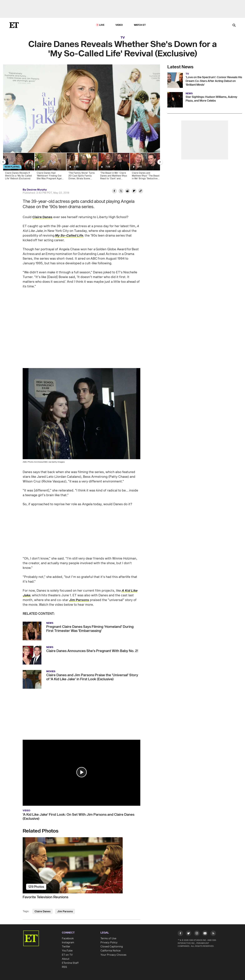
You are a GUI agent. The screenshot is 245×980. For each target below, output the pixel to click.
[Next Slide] (160, 162)
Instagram (68, 943)
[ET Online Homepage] (14, 25)
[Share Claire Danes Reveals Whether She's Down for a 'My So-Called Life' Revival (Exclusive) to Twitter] (121, 191)
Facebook (68, 938)
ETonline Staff (70, 963)
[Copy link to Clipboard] (141, 191)
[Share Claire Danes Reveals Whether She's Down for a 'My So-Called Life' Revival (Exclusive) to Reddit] (127, 191)
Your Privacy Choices (113, 955)
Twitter (66, 947)
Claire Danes (42, 217)
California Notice (110, 951)
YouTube (67, 951)
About (66, 959)
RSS (64, 967)
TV (123, 38)
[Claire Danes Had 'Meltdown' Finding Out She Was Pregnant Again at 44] (50, 167)
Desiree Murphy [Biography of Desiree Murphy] (37, 190)
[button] (82, 772)
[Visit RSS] (213, 934)
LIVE (102, 25)
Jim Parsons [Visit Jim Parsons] (65, 912)
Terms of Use (108, 938)
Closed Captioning (112, 947)
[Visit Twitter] (189, 934)
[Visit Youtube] (205, 934)
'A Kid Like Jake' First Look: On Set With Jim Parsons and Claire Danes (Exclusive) (79, 817)
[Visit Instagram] (197, 934)
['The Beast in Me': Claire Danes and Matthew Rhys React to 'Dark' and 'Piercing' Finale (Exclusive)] (114, 167)
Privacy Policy (109, 943)
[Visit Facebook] (180, 934)
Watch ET (140, 25)
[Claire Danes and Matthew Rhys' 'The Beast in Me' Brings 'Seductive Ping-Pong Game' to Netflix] (145, 167)
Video (119, 25)
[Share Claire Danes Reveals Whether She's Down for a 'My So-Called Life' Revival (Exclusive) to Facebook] (114, 191)
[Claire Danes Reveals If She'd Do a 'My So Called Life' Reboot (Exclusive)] (19, 167)
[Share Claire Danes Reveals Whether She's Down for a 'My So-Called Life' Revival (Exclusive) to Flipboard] (134, 191)
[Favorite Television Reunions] (81, 865)
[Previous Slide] (3, 162)
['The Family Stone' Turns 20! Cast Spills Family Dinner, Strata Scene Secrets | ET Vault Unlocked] (82, 167)
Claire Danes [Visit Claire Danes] (42, 912)
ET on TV (67, 955)
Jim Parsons (79, 600)
